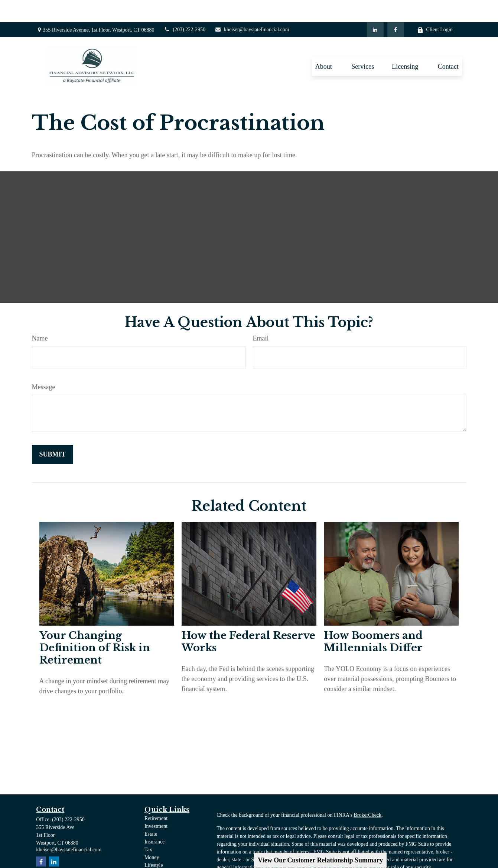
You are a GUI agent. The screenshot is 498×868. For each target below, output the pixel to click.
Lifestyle (154, 843)
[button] (325, 44)
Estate (151, 812)
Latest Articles (160, 851)
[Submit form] (53, 432)
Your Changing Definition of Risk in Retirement (95, 625)
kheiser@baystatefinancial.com (252, 7)
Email (261, 316)
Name (40, 316)
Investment (156, 804)
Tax (148, 827)
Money (152, 835)
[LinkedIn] (375, 7)
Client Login (435, 8)
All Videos (156, 859)
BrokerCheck (367, 793)
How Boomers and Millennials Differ (373, 619)
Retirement (156, 796)
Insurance (154, 819)
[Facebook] (396, 7)
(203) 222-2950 (184, 7)
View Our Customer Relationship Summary (320, 860)
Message (44, 365)
